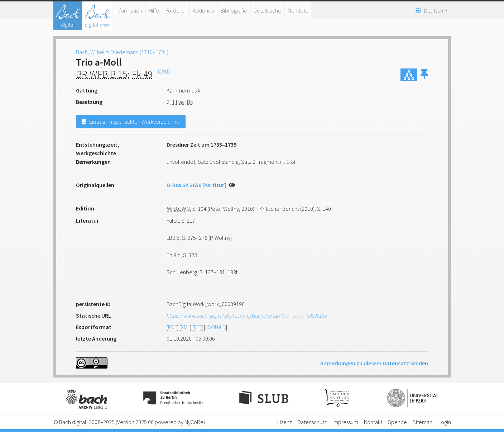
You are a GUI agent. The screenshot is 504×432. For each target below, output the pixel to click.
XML (185, 327)
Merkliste (298, 10)
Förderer (176, 10)
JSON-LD (215, 327)
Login (445, 422)
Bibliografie (234, 10)
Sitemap (423, 422)
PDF (172, 327)
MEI (198, 327)
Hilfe (154, 10)
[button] (424, 75)
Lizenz (285, 422)
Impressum (345, 422)
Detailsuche (267, 10)
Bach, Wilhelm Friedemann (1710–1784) (122, 52)
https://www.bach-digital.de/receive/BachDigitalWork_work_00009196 (247, 315)
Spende (397, 422)
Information (129, 10)
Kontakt (373, 422)
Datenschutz (312, 422)
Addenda (203, 10)
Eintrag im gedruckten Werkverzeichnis (131, 122)
